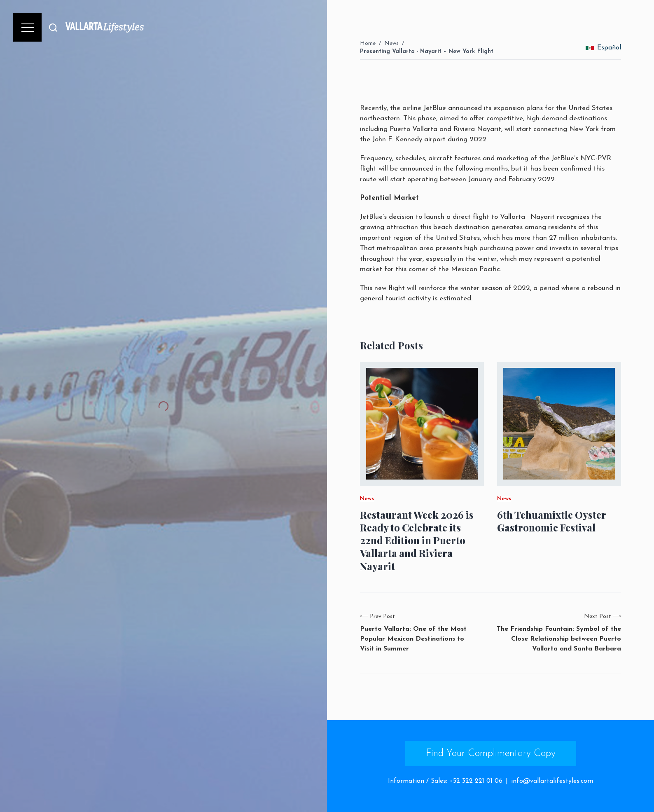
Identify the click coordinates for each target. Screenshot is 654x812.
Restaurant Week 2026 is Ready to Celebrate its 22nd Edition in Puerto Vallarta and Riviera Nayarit (417, 541)
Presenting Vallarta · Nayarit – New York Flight (427, 52)
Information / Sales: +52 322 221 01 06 (445, 781)
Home (368, 43)
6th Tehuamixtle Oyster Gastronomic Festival (551, 521)
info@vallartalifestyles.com (552, 781)
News (391, 43)
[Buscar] (53, 27)
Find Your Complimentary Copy (491, 753)
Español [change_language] (603, 48)
